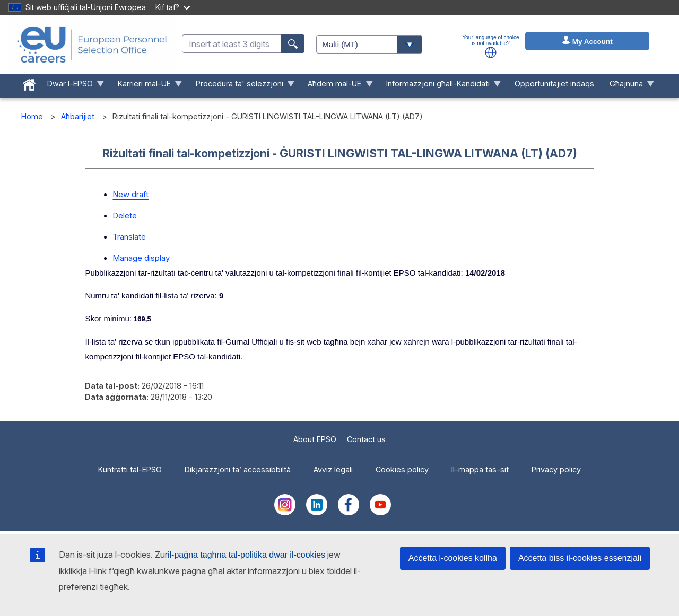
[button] (491, 52)
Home (32, 116)
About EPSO (315, 439)
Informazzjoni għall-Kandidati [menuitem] (440, 86)
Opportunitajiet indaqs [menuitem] (554, 83)
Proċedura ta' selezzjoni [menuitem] (241, 86)
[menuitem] (29, 83)
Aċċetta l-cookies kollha (453, 558)
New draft (130, 194)
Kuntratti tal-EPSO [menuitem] (130, 469)
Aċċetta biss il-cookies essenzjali (580, 558)
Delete (125, 215)
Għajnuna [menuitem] (628, 86)
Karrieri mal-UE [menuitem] (146, 86)
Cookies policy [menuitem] (402, 469)
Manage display (141, 258)
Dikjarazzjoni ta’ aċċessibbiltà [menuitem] (238, 469)
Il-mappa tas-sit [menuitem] (480, 469)
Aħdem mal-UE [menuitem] (337, 86)
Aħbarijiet (78, 116)
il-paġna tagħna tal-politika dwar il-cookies (246, 555)
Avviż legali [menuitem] (333, 469)
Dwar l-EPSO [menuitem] (72, 86)
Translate (129, 237)
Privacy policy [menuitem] (556, 469)
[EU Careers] (92, 45)
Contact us (366, 439)
